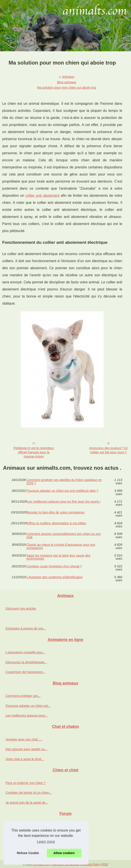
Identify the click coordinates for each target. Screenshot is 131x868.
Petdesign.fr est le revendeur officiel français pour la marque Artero (34, 452)
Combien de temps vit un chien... (29, 793)
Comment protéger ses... (23, 696)
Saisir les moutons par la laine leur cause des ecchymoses (58, 557)
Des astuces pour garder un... (27, 749)
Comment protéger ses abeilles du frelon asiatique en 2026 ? (64, 482)
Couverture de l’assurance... (25, 672)
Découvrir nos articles (21, 609)
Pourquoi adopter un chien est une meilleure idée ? (62, 491)
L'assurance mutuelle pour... (25, 652)
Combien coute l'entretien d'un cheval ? (54, 566)
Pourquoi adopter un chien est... (28, 706)
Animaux (68, 77)
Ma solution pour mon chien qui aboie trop (67, 88)
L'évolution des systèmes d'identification (54, 577)
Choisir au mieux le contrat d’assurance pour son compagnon (61, 546)
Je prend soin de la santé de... (27, 803)
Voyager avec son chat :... (24, 739)
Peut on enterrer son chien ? (26, 783)
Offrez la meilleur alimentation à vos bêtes (57, 523)
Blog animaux (67, 82)
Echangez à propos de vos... (26, 628)
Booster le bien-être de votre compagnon (56, 512)
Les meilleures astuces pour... (27, 715)
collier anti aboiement (42, 196)
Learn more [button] (46, 842)
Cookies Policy (91, 864)
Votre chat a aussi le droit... (25, 759)
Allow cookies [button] (64, 853)
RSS (105, 864)
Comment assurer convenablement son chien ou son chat (64, 535)
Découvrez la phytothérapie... (26, 662)
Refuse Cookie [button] (28, 853)
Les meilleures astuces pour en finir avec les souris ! (64, 502)
